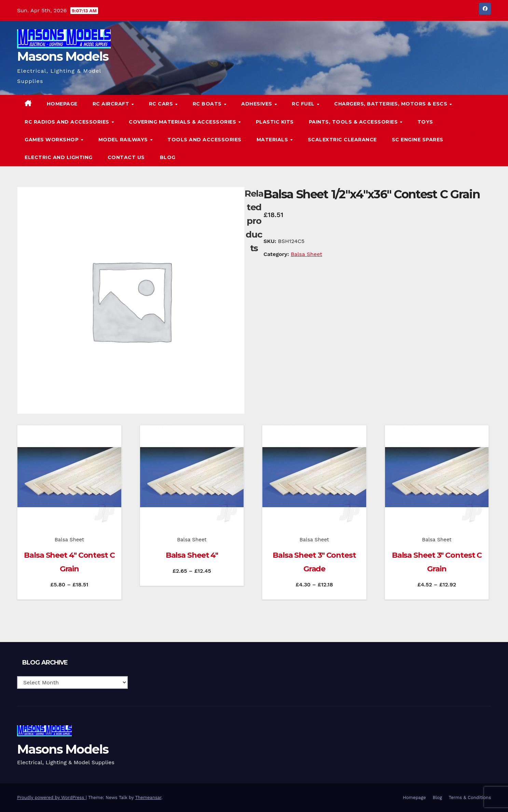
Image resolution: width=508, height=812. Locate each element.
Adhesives (257, 104)
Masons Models (63, 56)
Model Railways (124, 140)
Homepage (62, 104)
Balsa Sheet (306, 254)
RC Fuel (304, 104)
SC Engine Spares (418, 140)
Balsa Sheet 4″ (192, 555)
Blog (168, 157)
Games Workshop (52, 140)
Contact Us (126, 157)
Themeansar (148, 797)
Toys (425, 122)
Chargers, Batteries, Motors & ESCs (392, 104)
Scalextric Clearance (342, 140)
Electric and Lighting (59, 157)
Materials (273, 140)
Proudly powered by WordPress (51, 797)
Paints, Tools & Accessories (354, 122)
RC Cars (162, 104)
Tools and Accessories (204, 140)
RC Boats (208, 104)
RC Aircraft (112, 104)
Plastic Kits (275, 122)
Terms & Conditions (470, 797)
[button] (472, 131)
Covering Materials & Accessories (183, 122)
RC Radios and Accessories (68, 122)
